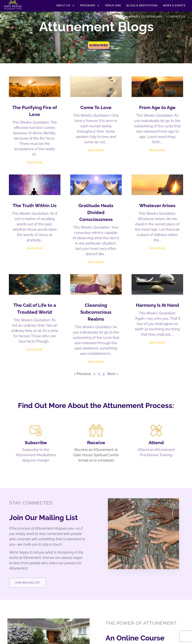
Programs (90, 6)
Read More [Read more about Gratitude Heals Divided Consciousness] (96, 262)
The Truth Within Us (35, 206)
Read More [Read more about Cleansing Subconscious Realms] (96, 362)
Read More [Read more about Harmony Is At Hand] (157, 343)
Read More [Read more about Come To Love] (96, 150)
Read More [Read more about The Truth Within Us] (35, 248)
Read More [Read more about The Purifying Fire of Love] (35, 163)
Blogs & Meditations (142, 5)
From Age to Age (157, 107)
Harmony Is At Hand (157, 305)
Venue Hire (113, 5)
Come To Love (96, 107)
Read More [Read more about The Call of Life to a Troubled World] (35, 350)
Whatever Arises (157, 206)
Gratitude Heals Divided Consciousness (96, 212)
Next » (113, 374)
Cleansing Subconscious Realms (96, 312)
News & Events (174, 5)
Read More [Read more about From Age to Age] (157, 150)
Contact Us (176, 17)
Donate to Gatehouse (146, 17)
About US (65, 6)
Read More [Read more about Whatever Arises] (157, 248)
